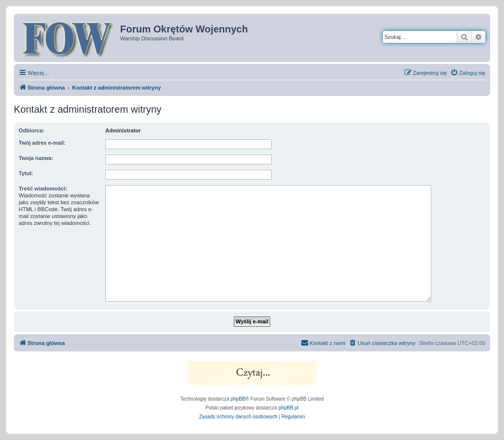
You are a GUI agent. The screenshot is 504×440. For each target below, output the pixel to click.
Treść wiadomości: (43, 189)
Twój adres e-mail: (42, 143)
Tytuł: (26, 173)
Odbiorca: (31, 130)
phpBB (238, 399)
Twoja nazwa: (36, 158)
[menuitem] (468, 73)
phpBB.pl (289, 408)
